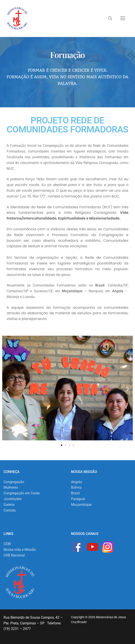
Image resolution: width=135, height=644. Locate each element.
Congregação (14, 482)
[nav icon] (123, 18)
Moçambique (81, 505)
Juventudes (13, 499)
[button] (7, 389)
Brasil (75, 493)
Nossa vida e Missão (20, 550)
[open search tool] (110, 18)
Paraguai (78, 499)
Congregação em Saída (22, 493)
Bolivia (76, 487)
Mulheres (11, 487)
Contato (10, 510)
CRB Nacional (14, 555)
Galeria (9, 505)
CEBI (7, 544)
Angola (77, 482)
